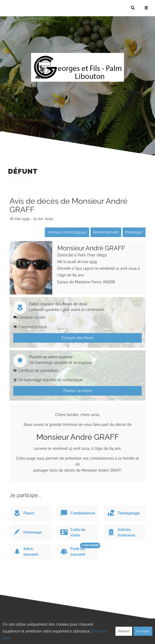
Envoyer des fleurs (78, 338)
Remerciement (106, 232)
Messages (134, 232)
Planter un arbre (77, 391)
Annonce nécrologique (67, 232)
